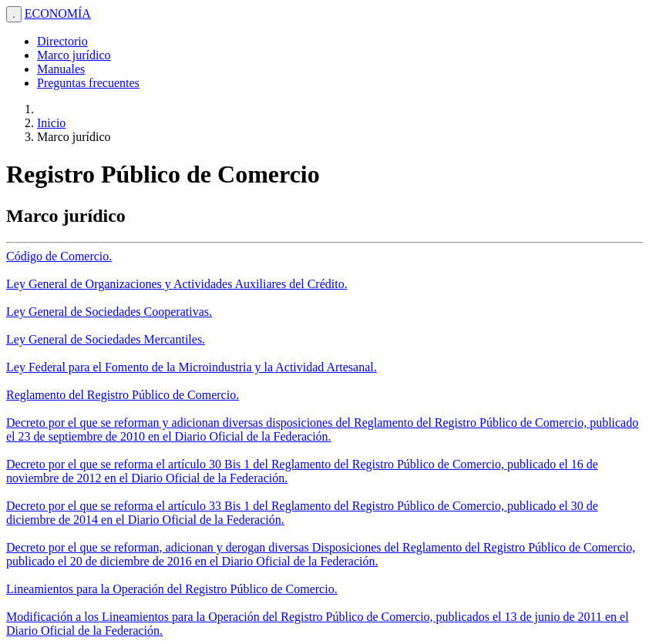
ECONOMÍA (58, 13)
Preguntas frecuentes (88, 83)
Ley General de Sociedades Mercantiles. (106, 339)
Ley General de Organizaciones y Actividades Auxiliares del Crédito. (177, 284)
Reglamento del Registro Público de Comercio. (123, 395)
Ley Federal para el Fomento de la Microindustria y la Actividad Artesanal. (192, 367)
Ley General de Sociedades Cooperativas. (109, 312)
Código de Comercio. (59, 256)
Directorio (62, 41)
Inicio (51, 123)
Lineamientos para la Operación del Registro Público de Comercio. (172, 589)
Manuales (61, 69)
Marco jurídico (74, 55)
